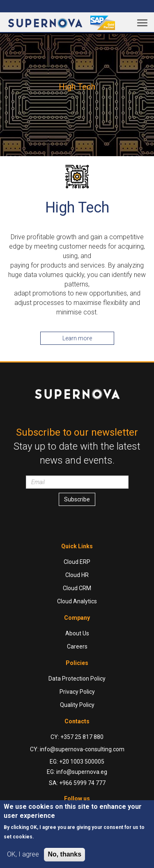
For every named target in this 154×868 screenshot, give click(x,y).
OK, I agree (23, 854)
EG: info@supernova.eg (77, 772)
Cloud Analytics (77, 601)
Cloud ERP (77, 562)
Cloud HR (77, 575)
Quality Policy (77, 705)
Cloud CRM (77, 588)
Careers (77, 646)
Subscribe (77, 499)
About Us (77, 633)
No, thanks (64, 854)
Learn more (77, 338)
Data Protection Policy (77, 679)
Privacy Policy (77, 692)
